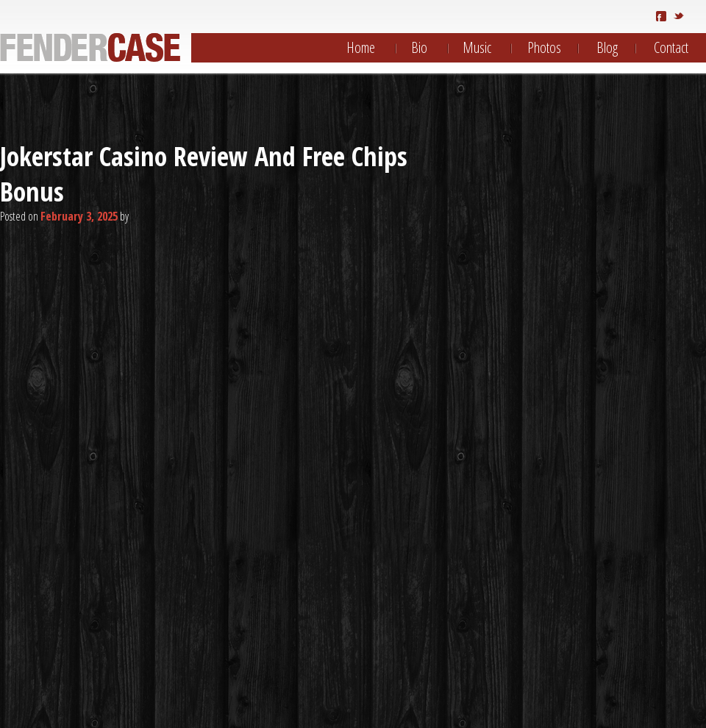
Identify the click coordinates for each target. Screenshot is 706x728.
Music (477, 47)
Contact (671, 47)
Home (361, 47)
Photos (544, 47)
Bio (419, 47)
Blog (607, 47)
